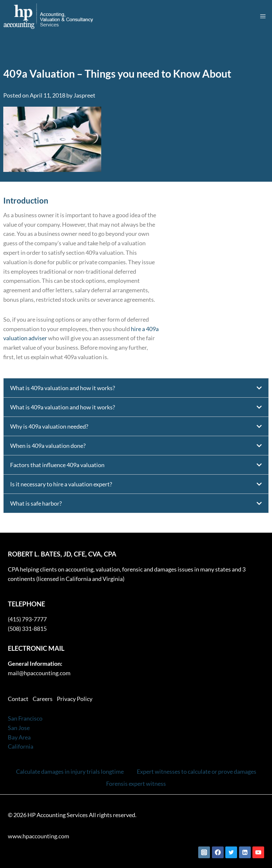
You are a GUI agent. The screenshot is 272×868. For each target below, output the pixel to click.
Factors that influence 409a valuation (57, 465)
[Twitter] (231, 852)
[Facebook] (218, 852)
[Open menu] (263, 16)
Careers (43, 699)
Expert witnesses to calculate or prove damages (197, 771)
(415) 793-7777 (27, 619)
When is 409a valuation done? (48, 446)
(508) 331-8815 (27, 629)
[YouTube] (258, 852)
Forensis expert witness (136, 784)
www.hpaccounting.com (39, 836)
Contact (18, 699)
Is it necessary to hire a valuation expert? (61, 484)
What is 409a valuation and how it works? (63, 388)
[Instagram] (204, 852)
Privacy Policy (75, 699)
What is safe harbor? (36, 503)
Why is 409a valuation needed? (49, 426)
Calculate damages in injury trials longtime (70, 771)
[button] (136, 388)
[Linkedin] (245, 852)
